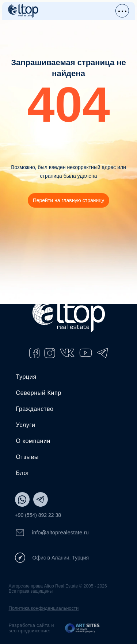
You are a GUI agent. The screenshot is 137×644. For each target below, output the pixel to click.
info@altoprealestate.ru (52, 533)
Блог (23, 473)
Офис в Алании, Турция (52, 558)
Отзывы (27, 457)
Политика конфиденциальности (44, 608)
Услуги (26, 425)
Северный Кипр (39, 393)
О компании (33, 441)
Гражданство (35, 409)
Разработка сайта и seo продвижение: (31, 628)
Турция (26, 377)
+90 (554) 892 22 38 (38, 515)
